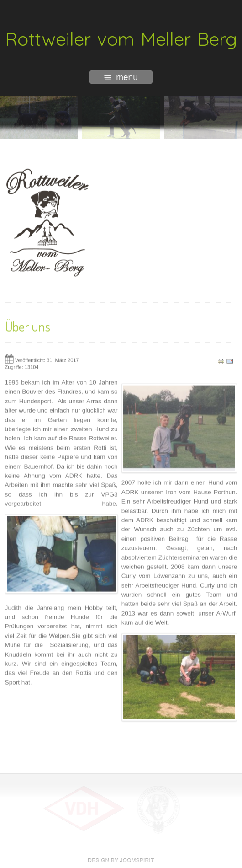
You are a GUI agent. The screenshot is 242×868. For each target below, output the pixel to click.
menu (121, 77)
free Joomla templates (121, 860)
